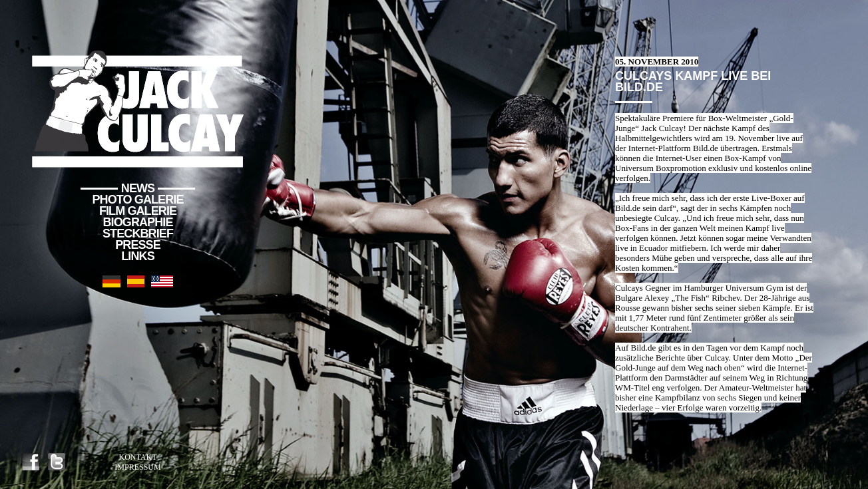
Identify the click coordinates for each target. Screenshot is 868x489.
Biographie (137, 222)
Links (138, 256)
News (138, 188)
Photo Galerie (138, 200)
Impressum (137, 467)
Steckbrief (138, 234)
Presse (138, 245)
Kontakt (137, 457)
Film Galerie (138, 211)
